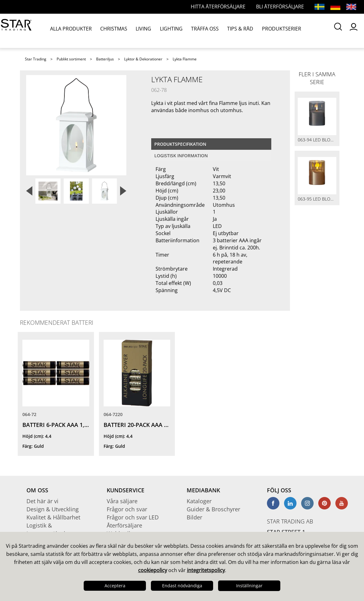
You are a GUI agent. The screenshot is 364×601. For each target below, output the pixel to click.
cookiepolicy (153, 570)
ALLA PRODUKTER (68, 31)
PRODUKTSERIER (243, 31)
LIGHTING (152, 31)
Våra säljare (122, 501)
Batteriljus (105, 59)
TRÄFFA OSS (180, 31)
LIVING (129, 31)
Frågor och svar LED (133, 517)
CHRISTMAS (105, 31)
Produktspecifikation (180, 144)
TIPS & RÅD (209, 31)
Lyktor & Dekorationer (143, 59)
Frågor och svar (127, 509)
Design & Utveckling (53, 509)
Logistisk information (181, 156)
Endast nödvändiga (182, 586)
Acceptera (115, 586)
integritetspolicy (206, 570)
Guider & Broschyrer (213, 509)
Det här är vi (42, 501)
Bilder (194, 517)
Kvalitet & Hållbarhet (53, 517)
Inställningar (249, 586)
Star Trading (36, 59)
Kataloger (199, 501)
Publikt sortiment (71, 59)
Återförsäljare (124, 525)
